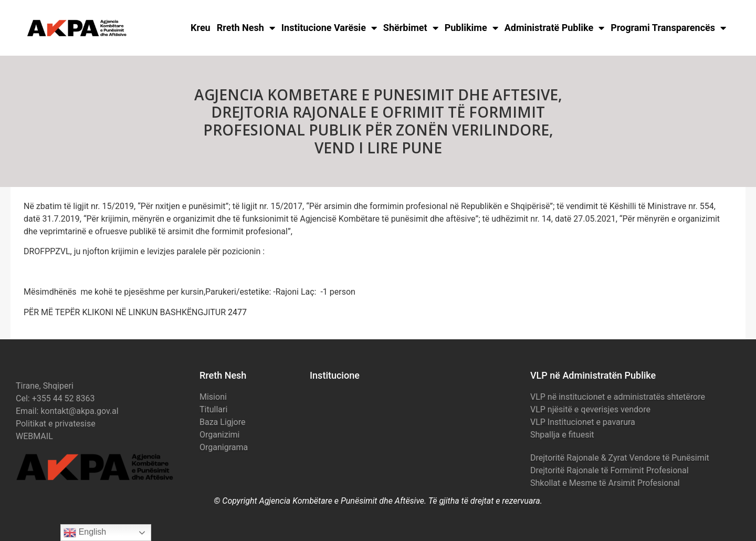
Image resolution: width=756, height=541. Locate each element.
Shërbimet (411, 28)
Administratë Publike (555, 28)
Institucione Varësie (329, 28)
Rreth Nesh (246, 28)
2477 (237, 312)
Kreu (201, 28)
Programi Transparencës (668, 28)
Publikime (471, 28)
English (85, 533)
